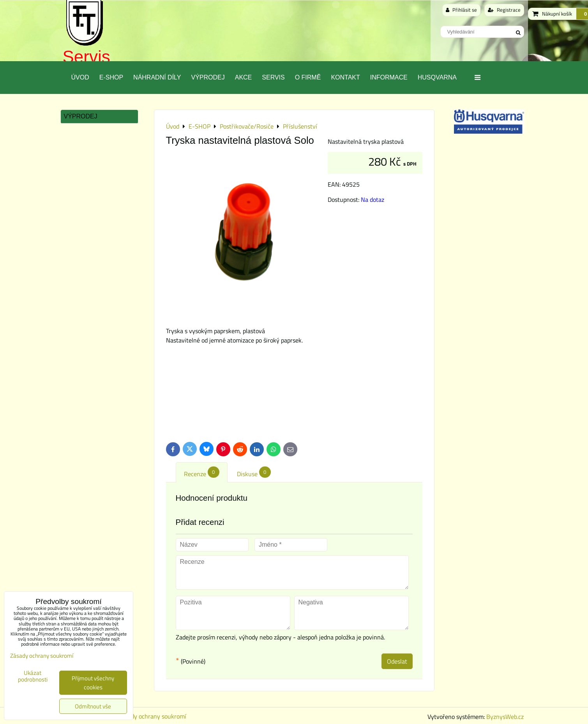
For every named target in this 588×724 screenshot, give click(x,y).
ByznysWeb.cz (505, 717)
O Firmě (308, 77)
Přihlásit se (461, 10)
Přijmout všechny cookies (93, 683)
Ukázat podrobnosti (33, 676)
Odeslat (397, 661)
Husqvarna (437, 77)
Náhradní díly (157, 77)
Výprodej (208, 77)
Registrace (504, 10)
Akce (244, 77)
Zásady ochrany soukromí (152, 716)
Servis (87, 57)
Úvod (80, 77)
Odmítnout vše (93, 706)
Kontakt (345, 77)
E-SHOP (111, 77)
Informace (389, 77)
